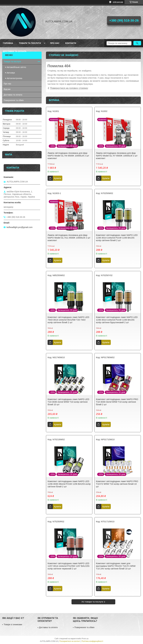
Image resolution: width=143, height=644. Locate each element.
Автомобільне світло (16, 67)
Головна (8, 43)
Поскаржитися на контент (70, 641)
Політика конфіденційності (92, 641)
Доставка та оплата (15, 51)
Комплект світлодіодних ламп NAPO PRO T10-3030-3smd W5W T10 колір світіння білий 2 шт (117, 402)
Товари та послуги (30, 43)
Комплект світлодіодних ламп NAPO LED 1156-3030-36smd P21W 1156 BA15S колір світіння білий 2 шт (69, 484)
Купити (57, 178)
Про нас (55, 43)
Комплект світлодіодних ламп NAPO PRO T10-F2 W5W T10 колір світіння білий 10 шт (117, 484)
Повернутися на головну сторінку (69, 88)
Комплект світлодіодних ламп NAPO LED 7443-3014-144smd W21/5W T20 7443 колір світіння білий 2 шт (68, 320)
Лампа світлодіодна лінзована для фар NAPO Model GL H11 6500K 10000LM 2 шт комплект (69, 238)
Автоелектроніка (14, 78)
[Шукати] (137, 43)
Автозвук (11, 73)
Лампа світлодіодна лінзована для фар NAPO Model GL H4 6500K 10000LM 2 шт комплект (68, 156)
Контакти (71, 43)
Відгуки (7, 89)
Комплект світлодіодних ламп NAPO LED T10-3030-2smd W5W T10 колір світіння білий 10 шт (68, 402)
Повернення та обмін (14, 100)
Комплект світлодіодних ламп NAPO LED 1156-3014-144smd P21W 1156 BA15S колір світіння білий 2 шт (117, 238)
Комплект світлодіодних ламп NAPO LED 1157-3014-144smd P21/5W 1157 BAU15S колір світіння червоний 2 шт (69, 566)
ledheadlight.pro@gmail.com (20, 227)
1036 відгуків (118, 2)
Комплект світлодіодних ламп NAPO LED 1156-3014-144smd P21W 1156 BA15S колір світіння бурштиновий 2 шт (117, 320)
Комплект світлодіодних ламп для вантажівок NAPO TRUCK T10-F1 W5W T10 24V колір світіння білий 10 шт (116, 566)
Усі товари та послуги (92, 602)
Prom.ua (85, 639)
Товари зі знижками (13, 624)
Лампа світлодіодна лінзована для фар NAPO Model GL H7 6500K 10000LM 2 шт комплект (117, 156)
